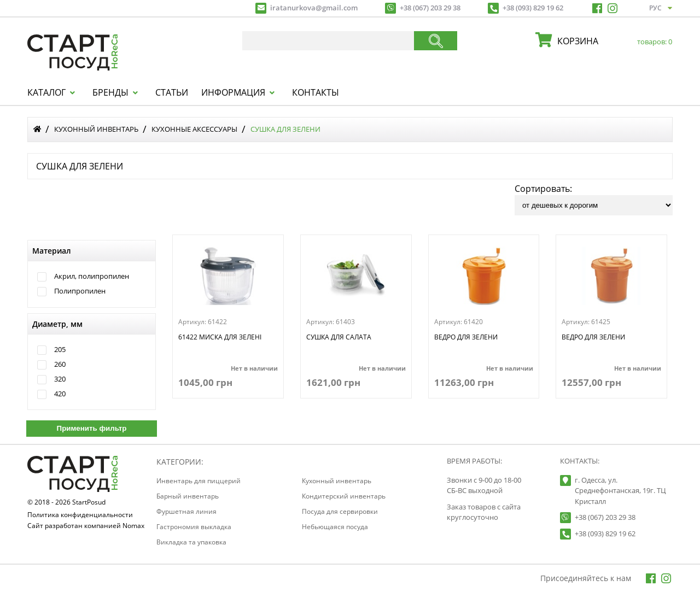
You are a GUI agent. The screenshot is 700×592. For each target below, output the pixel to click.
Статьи (172, 92)
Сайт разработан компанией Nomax (86, 526)
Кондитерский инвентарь (344, 496)
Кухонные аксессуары (194, 129)
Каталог (46, 92)
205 (60, 350)
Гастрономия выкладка (194, 527)
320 (60, 379)
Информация (233, 92)
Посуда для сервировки (340, 511)
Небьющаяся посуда (335, 527)
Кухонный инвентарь (96, 129)
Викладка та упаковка (191, 542)
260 (60, 364)
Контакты (316, 92)
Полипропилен (80, 291)
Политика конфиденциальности (80, 515)
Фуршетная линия (186, 511)
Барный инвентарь (188, 496)
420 (60, 394)
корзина (612, 41)
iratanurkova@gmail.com (314, 8)
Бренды (110, 92)
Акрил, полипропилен (92, 276)
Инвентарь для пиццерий (199, 481)
